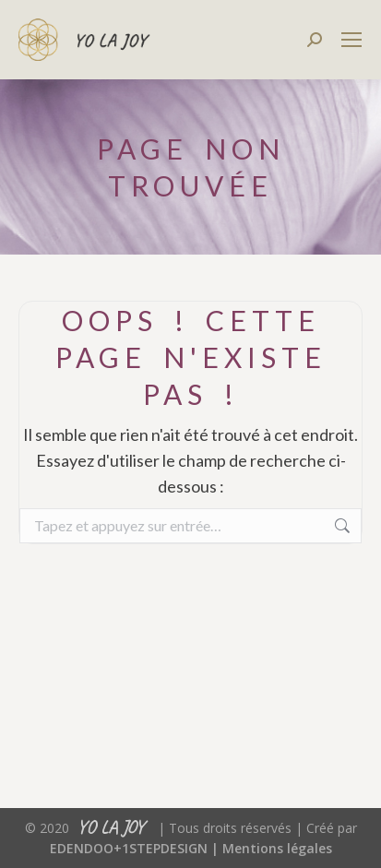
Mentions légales (277, 848)
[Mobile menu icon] (351, 40)
